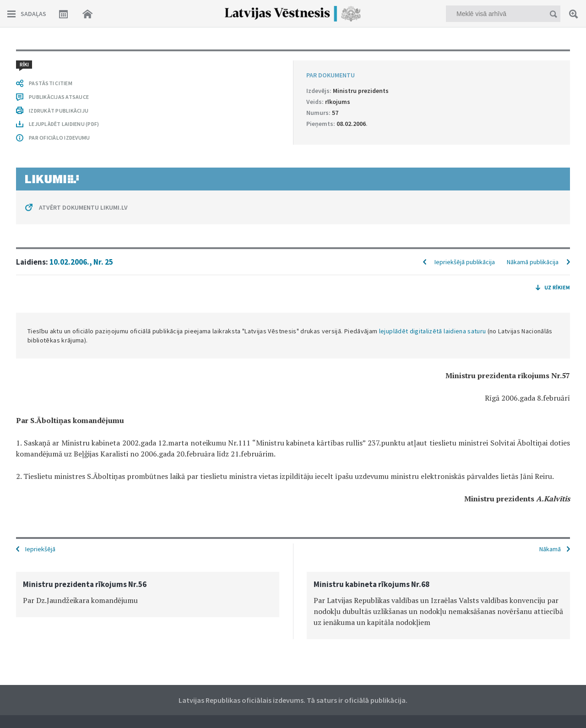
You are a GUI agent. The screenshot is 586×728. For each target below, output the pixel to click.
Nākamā (550, 549)
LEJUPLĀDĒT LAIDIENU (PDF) (64, 124)
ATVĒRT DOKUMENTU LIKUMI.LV (83, 207)
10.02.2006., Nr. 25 (81, 262)
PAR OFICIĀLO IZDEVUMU (59, 138)
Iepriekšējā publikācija (465, 262)
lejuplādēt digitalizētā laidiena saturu (433, 331)
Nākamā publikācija (533, 262)
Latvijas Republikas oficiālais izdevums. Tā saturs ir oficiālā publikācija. (293, 700)
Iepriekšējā (40, 549)
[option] (148, 595)
